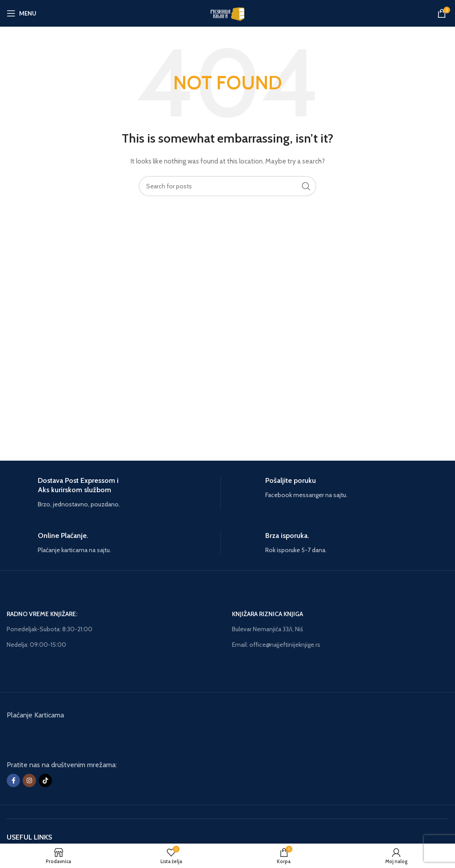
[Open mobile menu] (22, 13)
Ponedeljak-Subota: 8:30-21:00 (50, 629)
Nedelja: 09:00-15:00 (36, 645)
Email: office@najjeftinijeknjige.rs (276, 645)
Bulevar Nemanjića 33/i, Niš (267, 629)
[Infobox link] (114, 493)
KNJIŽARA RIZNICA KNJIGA (267, 614)
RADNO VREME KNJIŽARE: (42, 614)
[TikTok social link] (45, 780)
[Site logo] (227, 12)
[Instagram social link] (29, 780)
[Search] (227, 186)
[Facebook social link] (13, 780)
